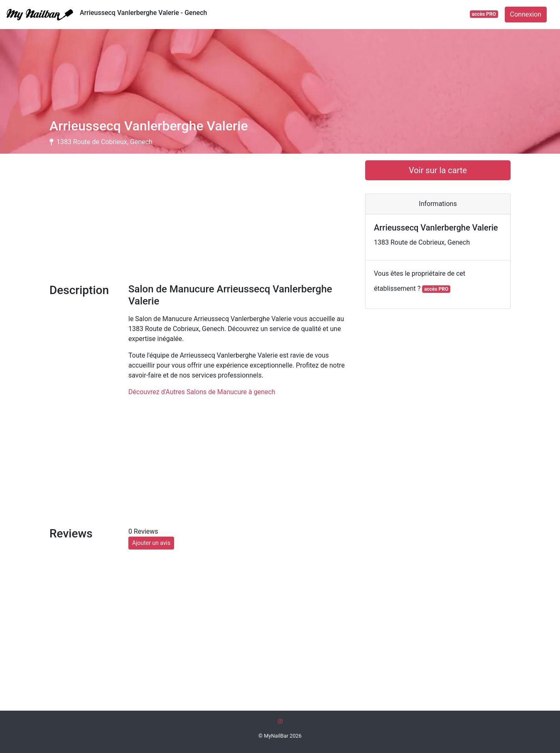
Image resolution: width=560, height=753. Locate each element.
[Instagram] (280, 721)
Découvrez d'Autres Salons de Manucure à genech (202, 392)
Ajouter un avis (151, 543)
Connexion (526, 14)
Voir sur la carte (438, 170)
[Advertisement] (201, 218)
